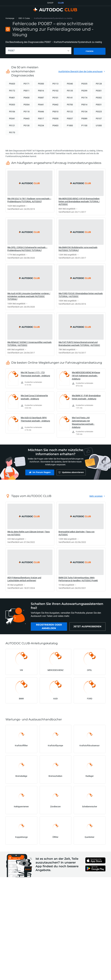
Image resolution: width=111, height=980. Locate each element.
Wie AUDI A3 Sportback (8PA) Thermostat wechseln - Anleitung (35, 419)
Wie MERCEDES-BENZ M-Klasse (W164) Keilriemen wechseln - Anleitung (86, 375)
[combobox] (38, 51)
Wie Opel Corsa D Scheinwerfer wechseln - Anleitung (34, 397)
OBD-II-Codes (24, 18)
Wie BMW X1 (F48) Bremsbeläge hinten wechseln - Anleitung (86, 397)
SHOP (50, 3)
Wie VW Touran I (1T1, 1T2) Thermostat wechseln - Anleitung (35, 374)
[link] (30, 190)
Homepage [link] (10, 18)
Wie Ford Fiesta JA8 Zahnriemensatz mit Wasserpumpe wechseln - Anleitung (83, 422)
